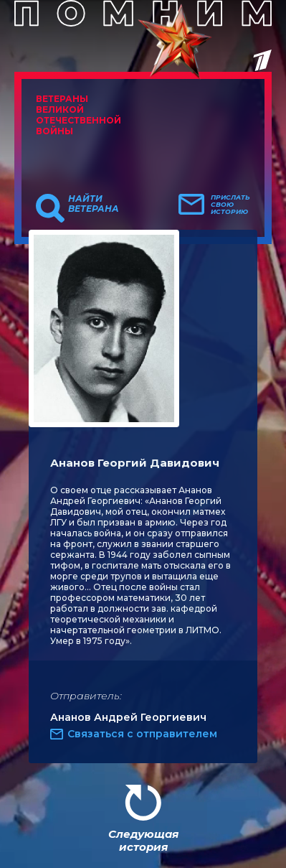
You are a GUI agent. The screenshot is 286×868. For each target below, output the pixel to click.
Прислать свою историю (230, 205)
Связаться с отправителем (142, 734)
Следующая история (143, 840)
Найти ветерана (94, 204)
